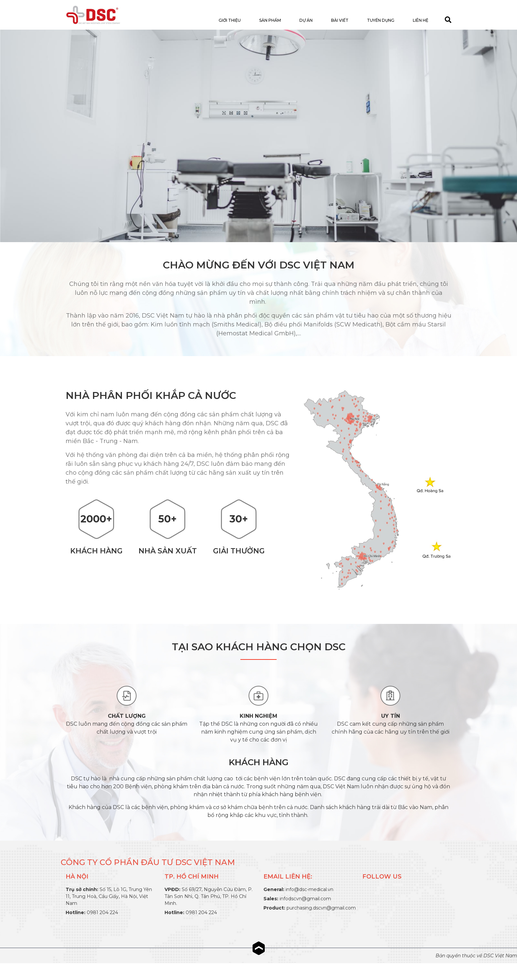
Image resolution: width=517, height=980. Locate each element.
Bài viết (340, 20)
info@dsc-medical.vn (309, 889)
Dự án (306, 20)
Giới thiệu (230, 20)
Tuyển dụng (381, 20)
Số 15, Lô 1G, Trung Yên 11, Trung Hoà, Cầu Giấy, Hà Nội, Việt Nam (109, 896)
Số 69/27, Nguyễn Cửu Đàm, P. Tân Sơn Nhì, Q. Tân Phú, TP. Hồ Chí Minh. (209, 896)
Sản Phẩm (270, 20)
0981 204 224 (102, 912)
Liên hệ (421, 20)
